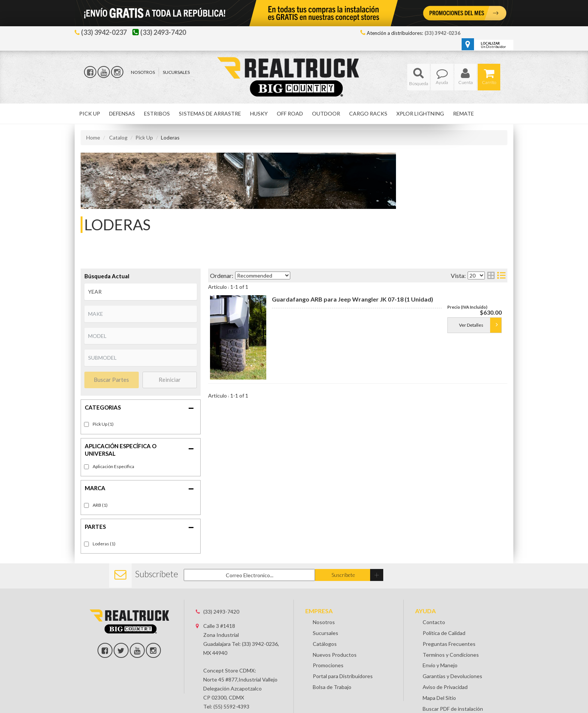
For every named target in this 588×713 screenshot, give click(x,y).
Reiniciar (170, 380)
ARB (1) (100, 505)
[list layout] (501, 275)
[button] (418, 77)
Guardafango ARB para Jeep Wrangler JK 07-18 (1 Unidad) (352, 299)
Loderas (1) (104, 544)
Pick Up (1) (103, 424)
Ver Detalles (471, 325)
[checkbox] (86, 467)
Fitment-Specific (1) (113, 467)
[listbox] (141, 292)
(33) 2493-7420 (221, 612)
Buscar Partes (111, 380)
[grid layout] (491, 275)
